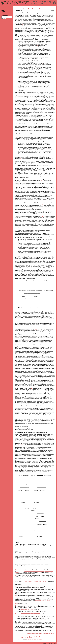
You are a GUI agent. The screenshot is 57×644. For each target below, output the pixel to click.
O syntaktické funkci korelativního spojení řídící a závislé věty (34, 580)
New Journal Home (6, 13)
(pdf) (53, 12)
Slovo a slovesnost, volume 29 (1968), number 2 (38, 633)
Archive (3, 12)
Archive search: (5, 16)
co (28, 609)
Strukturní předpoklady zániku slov (34, 639)
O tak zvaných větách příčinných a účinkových (31, 613)
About (3, 10)
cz (54, 7)
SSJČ (47, 149)
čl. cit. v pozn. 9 (20, 445)
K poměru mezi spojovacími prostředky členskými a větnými (33, 581)
